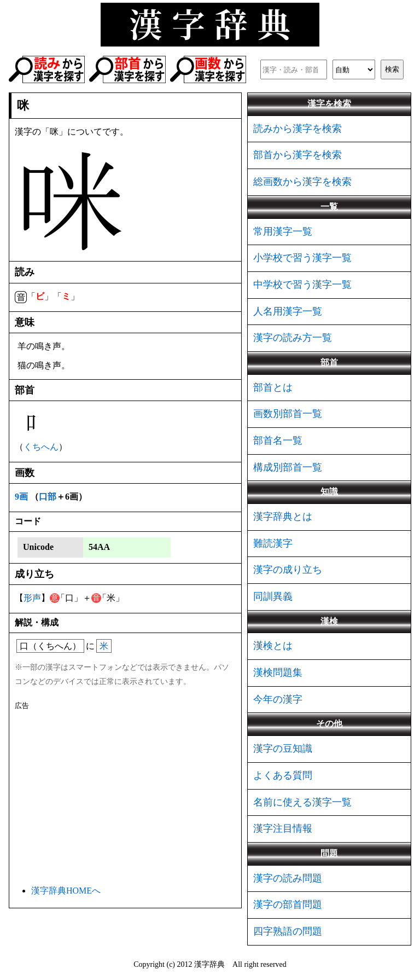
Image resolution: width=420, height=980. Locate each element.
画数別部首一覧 (288, 414)
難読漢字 (273, 543)
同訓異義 (273, 596)
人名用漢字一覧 (288, 311)
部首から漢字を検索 (297, 155)
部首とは (273, 387)
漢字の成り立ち (288, 570)
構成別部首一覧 (288, 467)
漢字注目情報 (283, 828)
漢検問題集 (278, 672)
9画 (21, 497)
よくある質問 (283, 775)
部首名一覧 (278, 440)
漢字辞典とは (283, 517)
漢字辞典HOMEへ (66, 891)
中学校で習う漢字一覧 (302, 285)
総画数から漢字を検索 (302, 182)
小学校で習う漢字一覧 (302, 258)
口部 (48, 497)
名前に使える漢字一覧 (302, 802)
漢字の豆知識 (283, 749)
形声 (32, 598)
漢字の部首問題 (288, 904)
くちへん (41, 447)
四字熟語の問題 (288, 931)
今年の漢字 (278, 699)
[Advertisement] (125, 796)
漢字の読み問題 (288, 878)
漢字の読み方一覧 (293, 338)
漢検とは (273, 646)
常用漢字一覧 (283, 231)
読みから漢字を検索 (297, 129)
